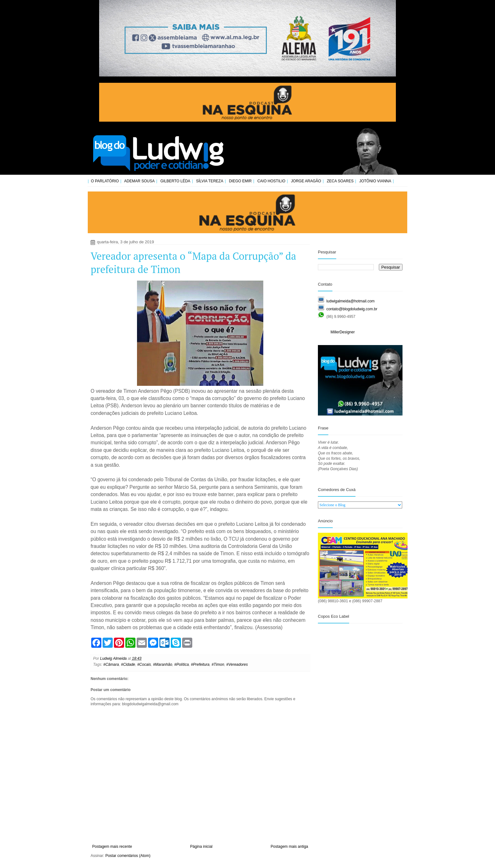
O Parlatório (105, 181)
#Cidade (128, 665)
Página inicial (201, 847)
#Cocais (144, 665)
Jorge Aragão (306, 181)
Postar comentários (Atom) (128, 856)
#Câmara (111, 665)
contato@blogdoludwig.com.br (352, 309)
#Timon (218, 665)
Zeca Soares (340, 181)
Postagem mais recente (112, 847)
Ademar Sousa (139, 181)
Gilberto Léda (175, 181)
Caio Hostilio (271, 181)
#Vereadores (237, 665)
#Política (182, 665)
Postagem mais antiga (289, 847)
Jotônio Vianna (375, 181)
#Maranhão (163, 665)
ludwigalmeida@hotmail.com (351, 301)
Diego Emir (240, 181)
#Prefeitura (200, 665)
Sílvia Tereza (210, 181)
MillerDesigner (343, 332)
